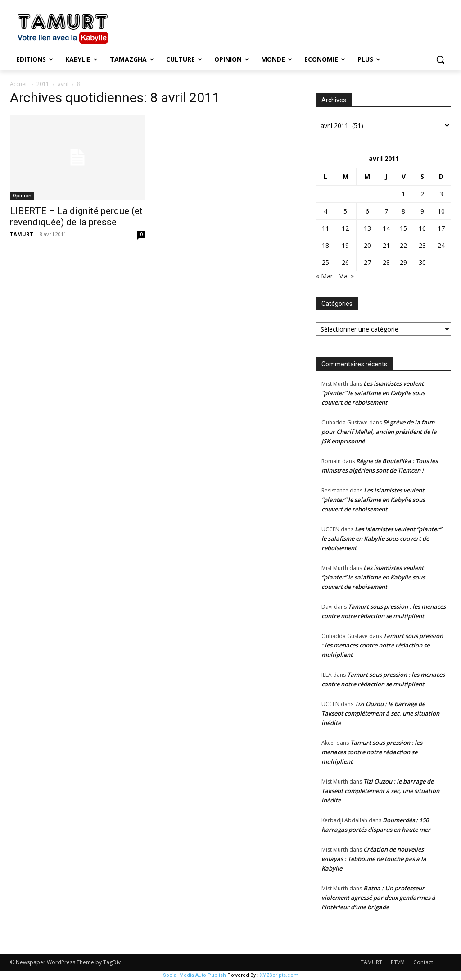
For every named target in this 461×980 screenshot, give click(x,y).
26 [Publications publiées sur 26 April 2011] (345, 262)
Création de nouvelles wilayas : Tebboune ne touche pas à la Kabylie (374, 859)
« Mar (324, 276)
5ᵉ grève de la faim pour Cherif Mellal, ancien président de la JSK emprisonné (379, 432)
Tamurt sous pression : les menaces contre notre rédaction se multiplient (382, 645)
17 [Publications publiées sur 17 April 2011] (441, 228)
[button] (440, 59)
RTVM (398, 962)
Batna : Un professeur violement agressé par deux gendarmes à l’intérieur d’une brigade (378, 898)
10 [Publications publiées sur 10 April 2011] (441, 211)
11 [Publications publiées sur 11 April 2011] (325, 228)
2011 (43, 84)
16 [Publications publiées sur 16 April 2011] (422, 228)
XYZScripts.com (279, 975)
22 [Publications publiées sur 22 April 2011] (403, 245)
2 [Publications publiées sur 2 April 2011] (422, 194)
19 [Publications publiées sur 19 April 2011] (345, 245)
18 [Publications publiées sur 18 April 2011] (325, 245)
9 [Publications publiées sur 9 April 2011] (422, 211)
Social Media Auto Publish (194, 975)
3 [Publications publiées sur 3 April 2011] (441, 194)
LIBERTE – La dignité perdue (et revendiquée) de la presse (76, 217)
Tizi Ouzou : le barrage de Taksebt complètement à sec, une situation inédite (380, 713)
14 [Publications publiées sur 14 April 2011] (386, 228)
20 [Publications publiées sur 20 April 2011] (367, 245)
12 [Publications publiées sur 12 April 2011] (345, 228)
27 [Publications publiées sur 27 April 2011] (367, 262)
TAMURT (22, 234)
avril (63, 84)
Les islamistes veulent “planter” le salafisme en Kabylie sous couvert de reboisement (373, 393)
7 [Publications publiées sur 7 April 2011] (386, 211)
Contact (423, 962)
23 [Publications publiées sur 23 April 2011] (422, 245)
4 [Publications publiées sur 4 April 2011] (325, 211)
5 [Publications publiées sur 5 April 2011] (345, 211)
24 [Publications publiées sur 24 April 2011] (441, 245)
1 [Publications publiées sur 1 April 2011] (403, 194)
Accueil (19, 84)
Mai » (346, 276)
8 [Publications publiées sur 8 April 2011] (403, 211)
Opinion (22, 196)
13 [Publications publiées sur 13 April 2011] (367, 228)
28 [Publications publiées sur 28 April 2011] (386, 262)
